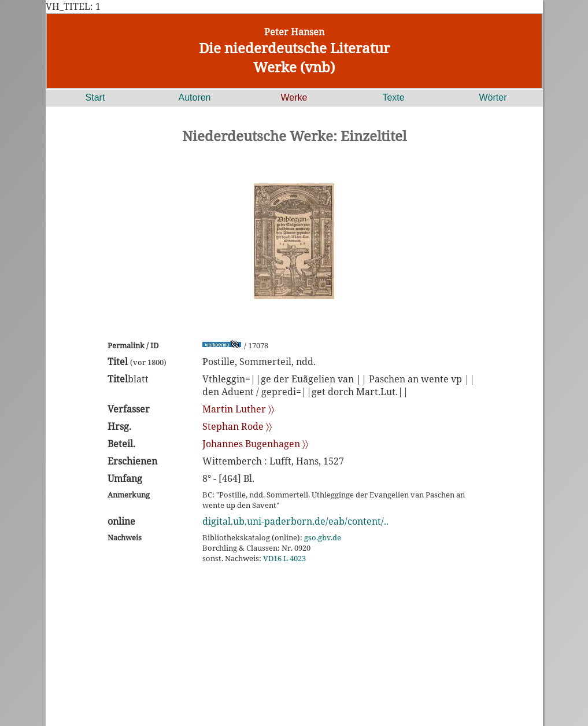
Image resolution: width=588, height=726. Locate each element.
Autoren (194, 97)
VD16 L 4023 (284, 558)
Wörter (493, 97)
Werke (294, 97)
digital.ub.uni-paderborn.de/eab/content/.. (295, 521)
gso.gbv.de (323, 537)
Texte (393, 97)
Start (95, 97)
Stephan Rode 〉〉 (237, 426)
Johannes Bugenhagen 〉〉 (255, 444)
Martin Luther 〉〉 (238, 409)
